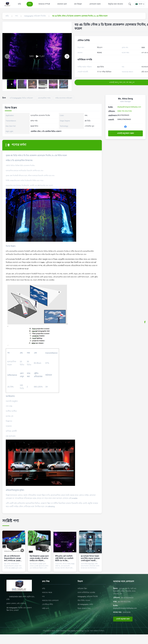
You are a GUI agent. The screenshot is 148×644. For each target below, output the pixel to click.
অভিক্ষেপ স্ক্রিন (82, 589)
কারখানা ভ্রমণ (62, 4)
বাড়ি (19, 4)
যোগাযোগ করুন (95, 4)
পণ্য (30, 4)
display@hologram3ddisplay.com (129, 107)
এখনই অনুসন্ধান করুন (125, 133)
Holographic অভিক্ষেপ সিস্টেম (88, 597)
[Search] (130, 4)
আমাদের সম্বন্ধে (47, 592)
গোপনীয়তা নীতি (48, 604)
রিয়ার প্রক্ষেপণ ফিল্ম (84, 608)
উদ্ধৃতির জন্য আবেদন (116, 4)
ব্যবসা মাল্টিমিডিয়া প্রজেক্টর (86, 592)
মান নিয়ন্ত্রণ (78, 4)
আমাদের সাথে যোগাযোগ (50, 600)
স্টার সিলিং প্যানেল (84, 600)
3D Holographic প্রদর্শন (85, 604)
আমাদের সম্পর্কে (44, 4)
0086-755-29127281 (125, 111)
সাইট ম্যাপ (45, 608)
